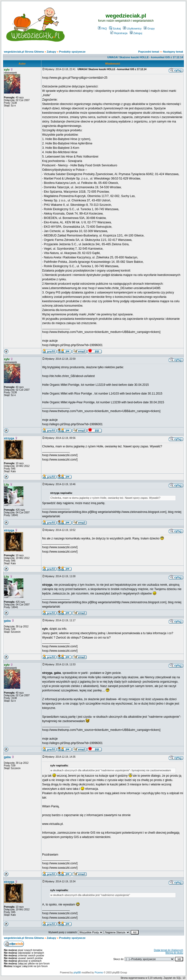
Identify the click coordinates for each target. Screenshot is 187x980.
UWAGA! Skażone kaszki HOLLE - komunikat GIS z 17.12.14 (145, 57)
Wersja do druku (174, 953)
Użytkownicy (132, 28)
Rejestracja (119, 33)
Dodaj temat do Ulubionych (168, 950)
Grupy (149, 28)
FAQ (102, 28)
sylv (7, 70)
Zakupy (51, 52)
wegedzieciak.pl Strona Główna (24, 52)
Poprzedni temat (149, 52)
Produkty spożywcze (72, 52)
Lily (6, 485)
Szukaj (115, 28)
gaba (7, 621)
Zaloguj (136, 33)
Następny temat (173, 52)
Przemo (99, 973)
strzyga (9, 438)
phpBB (77, 973)
